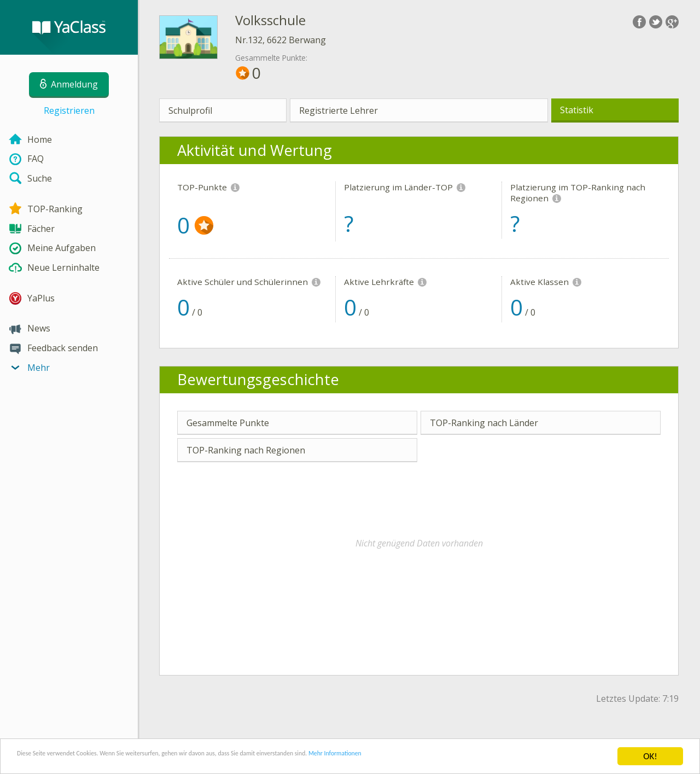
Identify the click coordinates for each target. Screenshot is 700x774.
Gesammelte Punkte (228, 423)
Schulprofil (190, 110)
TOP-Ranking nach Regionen (246, 450)
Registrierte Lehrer (339, 110)
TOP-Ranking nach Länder (484, 423)
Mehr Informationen (479, 757)
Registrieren (69, 110)
